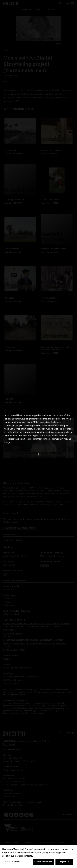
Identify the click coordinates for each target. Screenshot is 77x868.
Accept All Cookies (43, 863)
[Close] (73, 850)
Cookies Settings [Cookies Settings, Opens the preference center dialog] (12, 863)
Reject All (64, 863)
